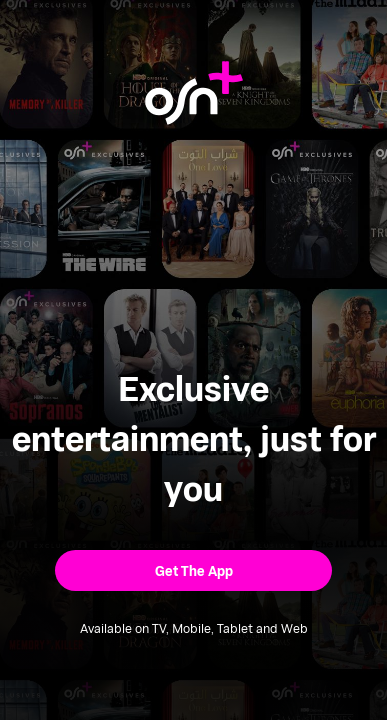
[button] (193, 570)
